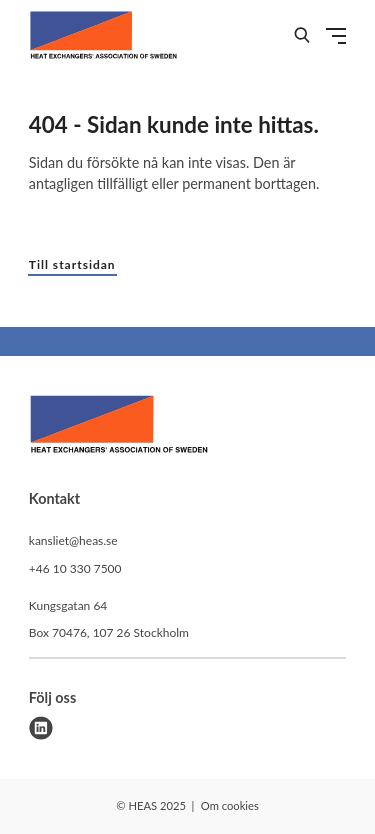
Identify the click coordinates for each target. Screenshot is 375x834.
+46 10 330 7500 (75, 568)
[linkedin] (41, 728)
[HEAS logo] (119, 427)
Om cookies (230, 805)
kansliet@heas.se (73, 540)
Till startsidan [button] (72, 264)
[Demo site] (103, 35)
